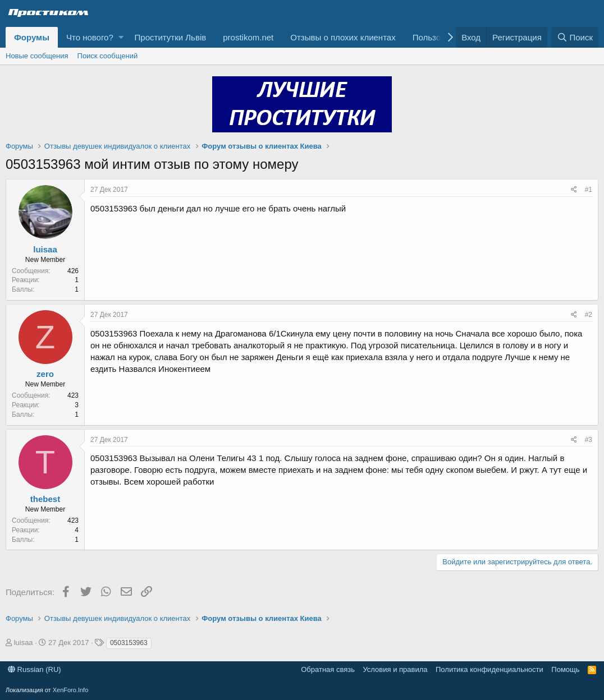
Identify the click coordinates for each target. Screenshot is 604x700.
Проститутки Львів (171, 37)
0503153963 (129, 643)
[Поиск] (575, 37)
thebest (45, 499)
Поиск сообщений (108, 56)
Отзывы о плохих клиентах (343, 37)
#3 (589, 440)
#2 (589, 315)
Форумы (32, 37)
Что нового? (90, 37)
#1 (589, 190)
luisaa (45, 249)
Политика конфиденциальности (489, 669)
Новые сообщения (37, 56)
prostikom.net (248, 37)
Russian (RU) (35, 669)
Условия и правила (395, 669)
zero (45, 374)
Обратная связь (328, 669)
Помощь (565, 669)
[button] (121, 37)
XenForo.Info (71, 690)
